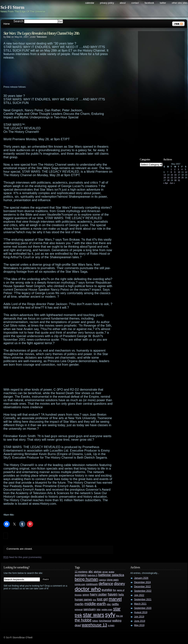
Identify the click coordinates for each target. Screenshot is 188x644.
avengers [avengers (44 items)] (81, 575)
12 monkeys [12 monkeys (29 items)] (81, 572)
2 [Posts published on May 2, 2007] (175, 169)
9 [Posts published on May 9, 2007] (175, 172)
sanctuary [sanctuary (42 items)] (90, 609)
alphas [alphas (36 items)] (98, 572)
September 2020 (143, 608)
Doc (9, 37)
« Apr (166, 183)
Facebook (149, 3)
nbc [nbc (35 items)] (109, 604)
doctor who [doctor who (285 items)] (88, 589)
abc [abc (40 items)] (91, 572)
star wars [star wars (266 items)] (94, 615)
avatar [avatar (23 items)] (111, 572)
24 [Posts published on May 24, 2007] (179, 178)
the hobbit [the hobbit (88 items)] (83, 620)
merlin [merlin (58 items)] (79, 604)
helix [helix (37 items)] (121, 595)
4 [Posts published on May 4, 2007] (182, 169)
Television (42, 37)
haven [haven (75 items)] (113, 594)
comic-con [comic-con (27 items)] (80, 584)
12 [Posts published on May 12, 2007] (186, 172)
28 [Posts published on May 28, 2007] (168, 180)
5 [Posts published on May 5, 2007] (185, 169)
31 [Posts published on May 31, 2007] (179, 180)
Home (7, 24)
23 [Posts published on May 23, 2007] (175, 178)
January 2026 (141, 578)
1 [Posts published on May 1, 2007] (171, 169)
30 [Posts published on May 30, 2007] (175, 180)
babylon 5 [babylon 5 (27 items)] (92, 575)
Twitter (163, 3)
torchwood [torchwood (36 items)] (105, 621)
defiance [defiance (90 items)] (106, 584)
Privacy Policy (107, 3)
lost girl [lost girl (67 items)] (102, 599)
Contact (135, 3)
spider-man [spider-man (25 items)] (107, 609)
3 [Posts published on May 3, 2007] (178, 169)
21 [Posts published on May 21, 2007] (168, 178)
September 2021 (143, 599)
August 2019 (141, 612)
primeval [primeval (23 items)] (79, 609)
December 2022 (143, 587)
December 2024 (143, 582)
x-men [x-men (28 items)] (111, 625)
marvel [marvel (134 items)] (115, 599)
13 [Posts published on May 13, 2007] (165, 175)
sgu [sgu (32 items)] (99, 609)
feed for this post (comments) (23, 557)
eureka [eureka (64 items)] (107, 590)
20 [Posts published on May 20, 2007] (165, 178)
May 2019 (139, 625)
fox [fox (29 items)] (114, 590)
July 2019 (139, 617)
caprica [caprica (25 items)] (102, 580)
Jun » (172, 183)
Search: (19, 21)
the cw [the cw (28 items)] (119, 616)
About (123, 3)
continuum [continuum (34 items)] (92, 584)
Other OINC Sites (180, 3)
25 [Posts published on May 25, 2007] (183, 178)
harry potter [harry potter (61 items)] (98, 594)
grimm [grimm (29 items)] (86, 595)
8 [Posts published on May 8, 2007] (171, 172)
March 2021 (140, 604)
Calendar (90, 3)
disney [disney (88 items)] (119, 584)
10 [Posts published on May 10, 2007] (179, 172)
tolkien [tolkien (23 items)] (95, 621)
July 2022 (139, 595)
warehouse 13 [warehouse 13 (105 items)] (94, 625)
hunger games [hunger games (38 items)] (83, 599)
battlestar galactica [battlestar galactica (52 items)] (111, 575)
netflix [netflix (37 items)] (115, 604)
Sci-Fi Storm (13, 7)
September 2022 (143, 591)
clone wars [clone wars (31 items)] (113, 580)
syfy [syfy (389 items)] (110, 615)
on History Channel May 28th (41, 33)
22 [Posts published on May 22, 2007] (172, 178)
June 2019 (140, 621)
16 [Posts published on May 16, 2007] (175, 175)
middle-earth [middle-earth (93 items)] (95, 604)
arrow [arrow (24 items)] (105, 572)
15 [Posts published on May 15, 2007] (172, 175)
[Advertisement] (66, 74)
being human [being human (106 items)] (86, 579)
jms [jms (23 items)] (95, 600)
